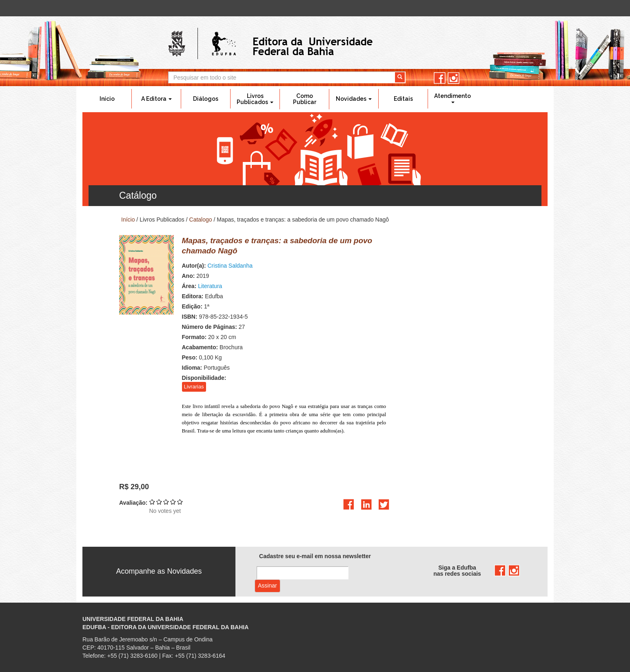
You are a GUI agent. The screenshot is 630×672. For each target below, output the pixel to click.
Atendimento (453, 98)
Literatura (210, 286)
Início (107, 99)
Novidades (354, 99)
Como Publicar (305, 99)
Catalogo (201, 220)
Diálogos (206, 99)
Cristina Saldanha (230, 266)
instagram (454, 78)
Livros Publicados (255, 99)
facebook (440, 78)
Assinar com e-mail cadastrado (267, 586)
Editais (403, 99)
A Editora (156, 99)
